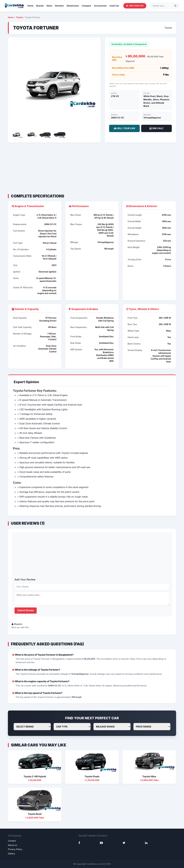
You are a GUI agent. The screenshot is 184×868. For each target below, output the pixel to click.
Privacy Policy (15, 849)
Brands (40, 6)
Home (30, 6)
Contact (12, 841)
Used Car (114, 6)
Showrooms (73, 6)
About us (12, 845)
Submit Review (26, 610)
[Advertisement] (92, 168)
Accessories (100, 6)
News (49, 6)
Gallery (11, 854)
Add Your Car (135, 6)
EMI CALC (156, 128)
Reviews (59, 6)
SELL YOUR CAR (124, 128)
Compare (86, 6)
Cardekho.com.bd (96, 864)
